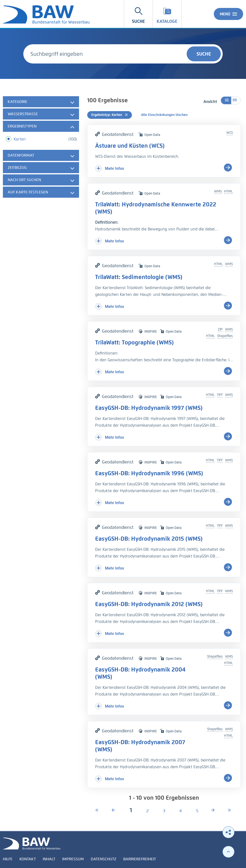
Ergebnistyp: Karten (110, 115)
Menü (228, 14)
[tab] (41, 102)
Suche (204, 54)
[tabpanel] (41, 148)
